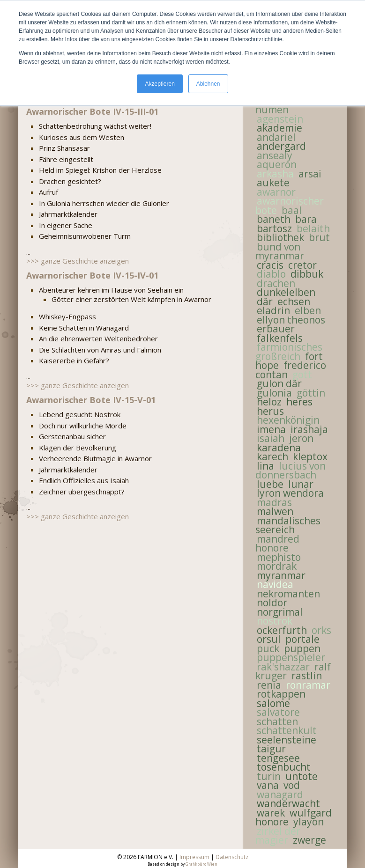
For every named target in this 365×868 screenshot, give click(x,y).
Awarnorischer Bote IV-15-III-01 (92, 111)
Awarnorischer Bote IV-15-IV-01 (92, 275)
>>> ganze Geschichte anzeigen (78, 261)
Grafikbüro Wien (201, 864)
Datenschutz (232, 857)
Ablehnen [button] (208, 84)
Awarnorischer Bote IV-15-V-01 (91, 400)
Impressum (194, 857)
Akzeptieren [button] (160, 84)
